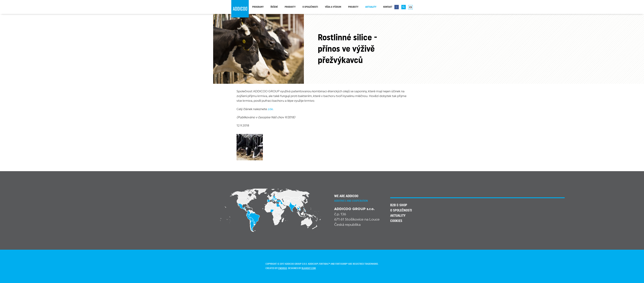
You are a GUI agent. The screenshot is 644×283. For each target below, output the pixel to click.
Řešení (274, 7)
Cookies (396, 221)
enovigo (283, 268)
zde (270, 109)
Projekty (353, 7)
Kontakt (388, 7)
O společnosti (310, 7)
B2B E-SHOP (399, 205)
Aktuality (371, 7)
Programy (258, 7)
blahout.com (309, 268)
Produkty (290, 7)
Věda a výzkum (333, 7)
